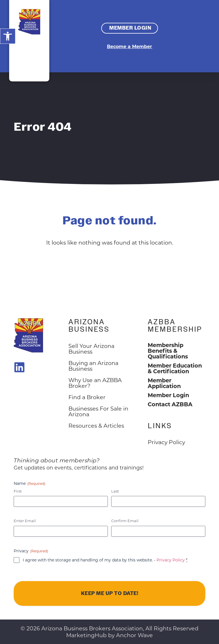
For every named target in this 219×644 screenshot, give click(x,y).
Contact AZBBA (170, 404)
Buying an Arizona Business (93, 366)
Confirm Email (125, 521)
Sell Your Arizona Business (91, 349)
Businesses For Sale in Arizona (98, 411)
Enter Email (25, 521)
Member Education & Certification (175, 368)
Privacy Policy (171, 560)
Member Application (164, 383)
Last (115, 491)
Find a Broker (87, 397)
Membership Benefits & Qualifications (168, 350)
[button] (8, 36)
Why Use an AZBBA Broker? (95, 383)
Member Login (168, 395)
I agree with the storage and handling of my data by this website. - (105, 560)
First (18, 491)
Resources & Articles (96, 425)
